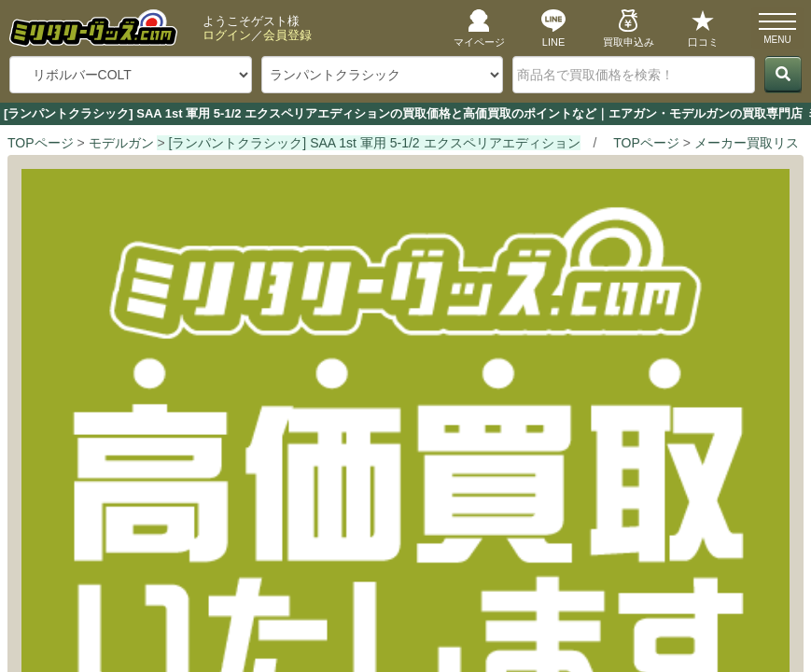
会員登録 (287, 35)
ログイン (227, 35)
